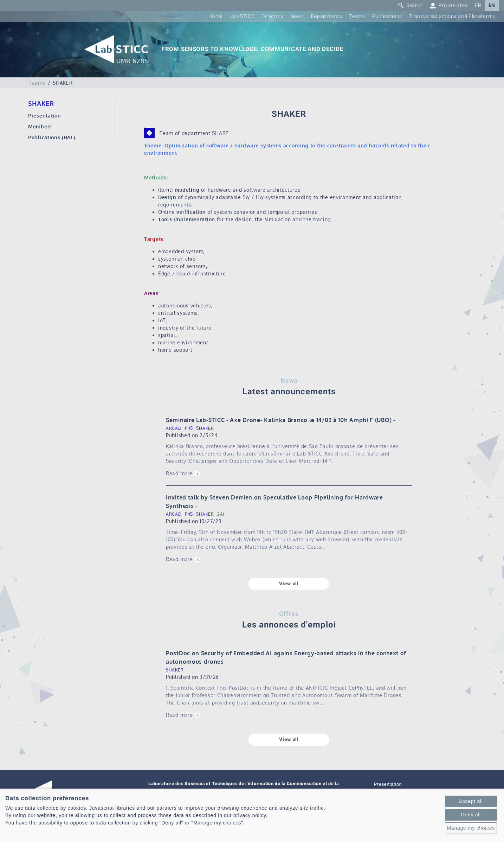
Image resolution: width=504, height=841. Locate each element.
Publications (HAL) (52, 137)
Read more (179, 473)
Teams (357, 16)
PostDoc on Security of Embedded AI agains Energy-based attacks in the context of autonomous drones (286, 657)
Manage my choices (471, 828)
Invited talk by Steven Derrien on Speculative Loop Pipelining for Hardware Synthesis (274, 502)
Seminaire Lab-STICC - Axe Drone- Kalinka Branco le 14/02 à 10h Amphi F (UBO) (279, 420)
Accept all (471, 801)
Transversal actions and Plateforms (452, 16)
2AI (221, 514)
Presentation (44, 116)
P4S (189, 428)
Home (215, 16)
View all (289, 584)
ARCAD (174, 428)
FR (478, 5)
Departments (327, 16)
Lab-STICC (242, 16)
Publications (387, 16)
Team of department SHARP (194, 133)
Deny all (471, 815)
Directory (272, 16)
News (297, 16)
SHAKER (205, 428)
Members (40, 126)
